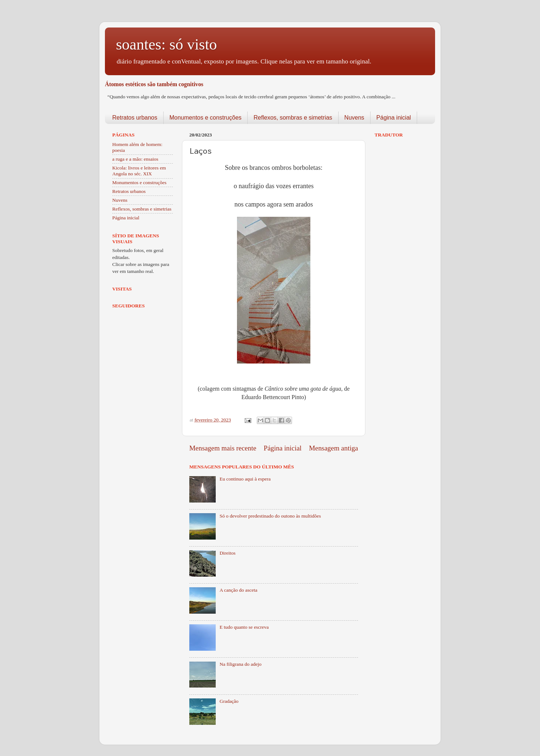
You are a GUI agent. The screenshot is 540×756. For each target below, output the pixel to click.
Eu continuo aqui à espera (245, 479)
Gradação (229, 701)
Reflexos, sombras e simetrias (293, 118)
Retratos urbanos (135, 118)
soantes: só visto (166, 44)
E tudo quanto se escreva (244, 627)
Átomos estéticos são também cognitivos (154, 84)
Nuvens (354, 118)
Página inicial (394, 118)
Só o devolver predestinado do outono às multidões (270, 516)
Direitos (227, 553)
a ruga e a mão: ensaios (135, 159)
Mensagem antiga (333, 448)
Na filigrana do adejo (240, 664)
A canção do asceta (238, 590)
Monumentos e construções (206, 118)
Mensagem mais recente (223, 448)
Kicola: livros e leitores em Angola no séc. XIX (139, 171)
